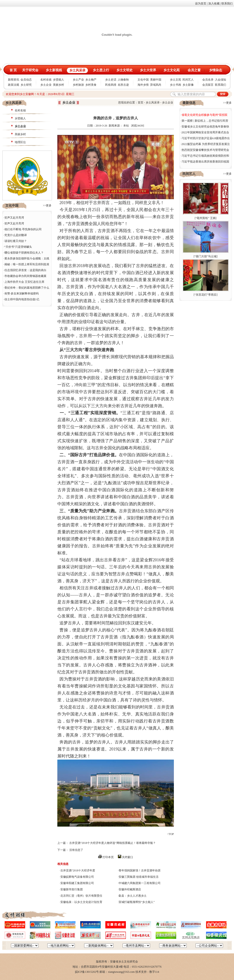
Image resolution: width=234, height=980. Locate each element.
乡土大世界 (148, 70)
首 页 (13, 70)
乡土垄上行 (101, 70)
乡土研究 (26, 85)
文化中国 (143, 80)
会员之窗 (194, 70)
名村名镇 (46, 80)
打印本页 (108, 857)
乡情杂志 (216, 70)
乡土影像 (188, 85)
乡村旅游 (78, 85)
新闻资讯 (14, 80)
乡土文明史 (124, 70)
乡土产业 (78, 80)
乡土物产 (91, 80)
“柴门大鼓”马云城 (206, 256)
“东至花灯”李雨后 (206, 295)
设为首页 (201, 4)
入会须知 (220, 80)
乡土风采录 (77, 70)
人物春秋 (123, 80)
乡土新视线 (54, 70)
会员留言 (208, 85)
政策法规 (14, 85)
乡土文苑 (175, 80)
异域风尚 (156, 85)
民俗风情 (111, 85)
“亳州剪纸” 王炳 (206, 218)
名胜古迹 (123, 85)
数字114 (154, 972)
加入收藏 (214, 4)
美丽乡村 (58, 85)
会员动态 (26, 80)
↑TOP (171, 834)
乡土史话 (111, 80)
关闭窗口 (127, 857)
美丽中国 (156, 80)
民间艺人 (188, 80)
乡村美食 (91, 85)
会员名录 (208, 80)
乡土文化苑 (172, 70)
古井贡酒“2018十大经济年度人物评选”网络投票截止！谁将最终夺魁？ (112, 843)
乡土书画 (175, 85)
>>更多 (47, 205)
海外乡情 (143, 85)
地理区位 (20, 142)
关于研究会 (30, 70)
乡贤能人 (58, 80)
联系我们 (227, 4)
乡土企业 (46, 85)
